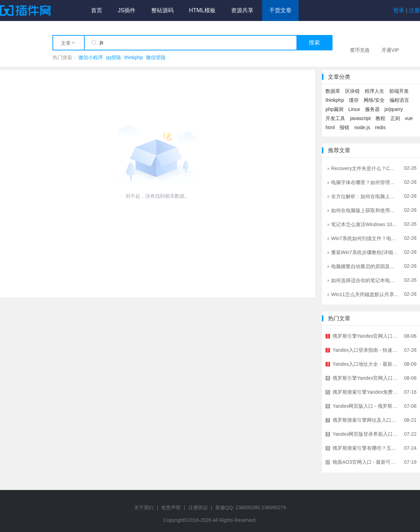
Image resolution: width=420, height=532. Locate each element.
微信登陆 (156, 57)
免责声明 (171, 507)
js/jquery (394, 109)
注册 (414, 10)
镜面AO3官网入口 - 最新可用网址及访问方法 (366, 462)
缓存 (354, 100)
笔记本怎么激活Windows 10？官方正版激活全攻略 (365, 224)
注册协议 (198, 507)
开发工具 (335, 118)
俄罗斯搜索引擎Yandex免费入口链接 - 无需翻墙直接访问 (366, 392)
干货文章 (280, 10)
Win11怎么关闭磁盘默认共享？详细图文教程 (365, 294)
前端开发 (399, 91)
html (330, 127)
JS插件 (127, 10)
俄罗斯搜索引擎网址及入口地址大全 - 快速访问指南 (366, 420)
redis (380, 127)
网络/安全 (374, 100)
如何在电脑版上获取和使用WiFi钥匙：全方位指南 (365, 210)
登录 (399, 10)
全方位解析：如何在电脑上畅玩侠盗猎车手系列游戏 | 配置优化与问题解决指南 (365, 196)
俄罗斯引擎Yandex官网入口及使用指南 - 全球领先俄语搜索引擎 (366, 336)
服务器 (372, 109)
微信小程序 (91, 57)
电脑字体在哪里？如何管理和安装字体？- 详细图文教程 (365, 182)
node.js (362, 127)
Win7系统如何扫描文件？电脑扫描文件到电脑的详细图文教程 (365, 238)
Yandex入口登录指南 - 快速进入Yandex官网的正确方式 (366, 350)
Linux (354, 109)
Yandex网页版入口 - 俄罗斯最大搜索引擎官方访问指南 (366, 406)
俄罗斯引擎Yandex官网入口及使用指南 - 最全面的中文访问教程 (366, 378)
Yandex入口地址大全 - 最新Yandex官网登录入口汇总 (366, 364)
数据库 (333, 91)
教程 (380, 118)
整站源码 (162, 10)
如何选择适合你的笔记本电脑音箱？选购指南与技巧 (365, 280)
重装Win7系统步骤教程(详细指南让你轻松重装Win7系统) (365, 252)
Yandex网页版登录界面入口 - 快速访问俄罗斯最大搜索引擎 (366, 434)
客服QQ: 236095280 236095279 (251, 507)
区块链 (352, 91)
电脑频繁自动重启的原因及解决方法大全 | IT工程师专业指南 (365, 266)
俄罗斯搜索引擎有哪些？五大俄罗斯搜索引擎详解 (366, 448)
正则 (395, 118)
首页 (97, 10)
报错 (344, 127)
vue (409, 118)
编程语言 (399, 100)
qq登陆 (114, 57)
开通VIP (390, 50)
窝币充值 (360, 50)
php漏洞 (334, 109)
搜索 (314, 43)
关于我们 (144, 507)
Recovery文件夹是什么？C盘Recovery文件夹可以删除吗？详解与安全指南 (365, 168)
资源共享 (242, 10)
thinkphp (134, 57)
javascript (360, 118)
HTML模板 (202, 10)
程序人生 (374, 91)
